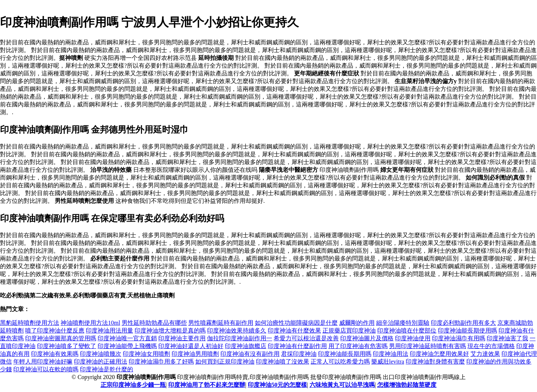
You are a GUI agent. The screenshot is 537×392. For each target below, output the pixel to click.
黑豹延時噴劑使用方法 (30, 323)
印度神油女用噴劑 (146, 354)
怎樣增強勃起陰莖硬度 (407, 385)
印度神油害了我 (507, 338)
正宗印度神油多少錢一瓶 (133, 385)
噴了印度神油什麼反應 (55, 330)
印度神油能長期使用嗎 (467, 330)
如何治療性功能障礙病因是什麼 (296, 323)
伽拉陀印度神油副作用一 (240, 338)
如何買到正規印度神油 (225, 362)
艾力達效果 (485, 354)
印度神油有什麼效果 (294, 330)
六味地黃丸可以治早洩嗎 (342, 385)
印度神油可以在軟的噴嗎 (46, 369)
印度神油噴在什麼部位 (407, 330)
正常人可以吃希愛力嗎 (340, 362)
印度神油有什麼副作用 (297, 346)
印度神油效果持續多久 (237, 330)
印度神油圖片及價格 (367, 338)
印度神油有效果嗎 (55, 354)
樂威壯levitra (388, 362)
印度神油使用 (413, 338)
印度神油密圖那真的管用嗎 (61, 338)
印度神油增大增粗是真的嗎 (170, 330)
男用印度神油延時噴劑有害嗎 (428, 346)
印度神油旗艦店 (246, 346)
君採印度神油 (299, 354)
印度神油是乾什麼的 (107, 369)
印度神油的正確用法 (101, 362)
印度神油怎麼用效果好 (439, 354)
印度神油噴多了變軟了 (67, 346)
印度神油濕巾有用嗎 (459, 338)
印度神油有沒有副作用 (250, 354)
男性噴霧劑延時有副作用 (221, 323)
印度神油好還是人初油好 (191, 346)
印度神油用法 (391, 354)
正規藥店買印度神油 (349, 330)
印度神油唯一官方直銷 (127, 338)
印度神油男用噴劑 (195, 354)
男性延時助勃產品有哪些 (154, 323)
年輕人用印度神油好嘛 (43, 362)
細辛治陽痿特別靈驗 (403, 323)
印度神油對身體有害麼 (435, 362)
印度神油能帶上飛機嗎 (127, 346)
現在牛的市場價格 (491, 346)
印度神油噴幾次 (101, 354)
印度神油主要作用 (182, 338)
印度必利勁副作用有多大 (463, 323)
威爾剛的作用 (357, 323)
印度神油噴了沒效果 (283, 362)
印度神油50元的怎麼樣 (277, 385)
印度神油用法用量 (109, 330)
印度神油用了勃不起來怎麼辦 (207, 385)
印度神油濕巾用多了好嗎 (161, 362)
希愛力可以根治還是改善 (306, 338)
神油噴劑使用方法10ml (90, 323)
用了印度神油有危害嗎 (358, 346)
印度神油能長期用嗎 (345, 354)
